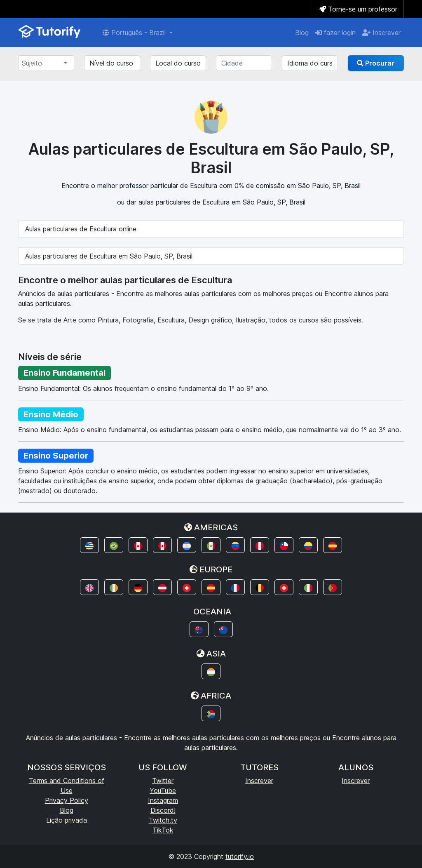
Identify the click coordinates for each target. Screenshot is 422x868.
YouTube (163, 790)
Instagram (163, 800)
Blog (302, 33)
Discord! (163, 810)
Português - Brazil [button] (135, 33)
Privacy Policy (67, 800)
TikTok (163, 830)
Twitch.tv (163, 820)
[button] (89, 545)
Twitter (163, 781)
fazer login (335, 33)
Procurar (376, 63)
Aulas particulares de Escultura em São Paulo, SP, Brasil (109, 256)
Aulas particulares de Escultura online (81, 229)
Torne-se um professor (358, 9)
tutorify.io (240, 856)
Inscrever (381, 33)
